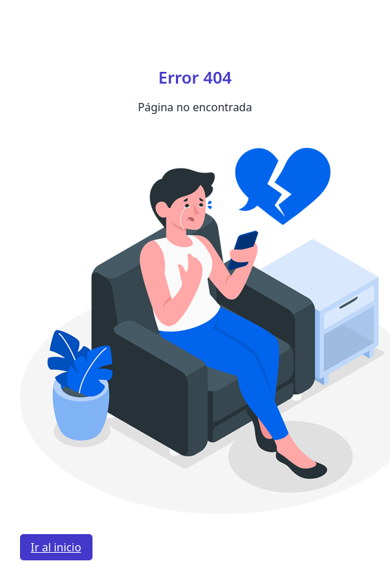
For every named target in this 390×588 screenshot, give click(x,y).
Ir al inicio (56, 547)
